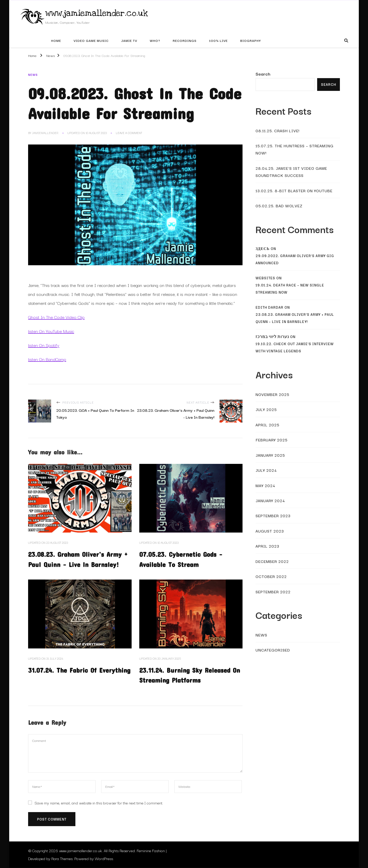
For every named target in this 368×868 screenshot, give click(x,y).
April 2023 (267, 546)
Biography (251, 40)
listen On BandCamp (47, 359)
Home (56, 40)
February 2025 (272, 440)
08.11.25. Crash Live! (278, 130)
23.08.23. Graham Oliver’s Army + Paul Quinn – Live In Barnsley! (295, 318)
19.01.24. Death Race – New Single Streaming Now (290, 289)
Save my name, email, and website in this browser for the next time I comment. (99, 803)
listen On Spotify (44, 345)
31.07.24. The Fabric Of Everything (80, 670)
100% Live (218, 40)
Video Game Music (91, 40)
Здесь (263, 249)
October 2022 (271, 576)
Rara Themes (62, 859)
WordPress (104, 859)
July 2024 (266, 470)
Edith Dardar (269, 307)
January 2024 (270, 500)
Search (263, 74)
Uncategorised (273, 650)
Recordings (185, 40)
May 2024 (265, 485)
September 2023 (273, 515)
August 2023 (270, 531)
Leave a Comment (129, 133)
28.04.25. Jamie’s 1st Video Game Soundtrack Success (291, 172)
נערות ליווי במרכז (272, 337)
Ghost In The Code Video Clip (56, 317)
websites (265, 278)
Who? (155, 40)
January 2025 (270, 455)
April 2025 (267, 425)
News (33, 75)
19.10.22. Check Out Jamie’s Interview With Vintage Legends (295, 347)
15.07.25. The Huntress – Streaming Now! (295, 149)
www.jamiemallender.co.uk (97, 13)
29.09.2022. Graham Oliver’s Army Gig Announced (295, 259)
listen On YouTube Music (51, 331)
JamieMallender (45, 133)
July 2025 (266, 409)
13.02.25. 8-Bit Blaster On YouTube (294, 190)
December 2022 (272, 561)
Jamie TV (129, 40)
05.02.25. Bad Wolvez (279, 206)
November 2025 (272, 394)
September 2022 (273, 592)
